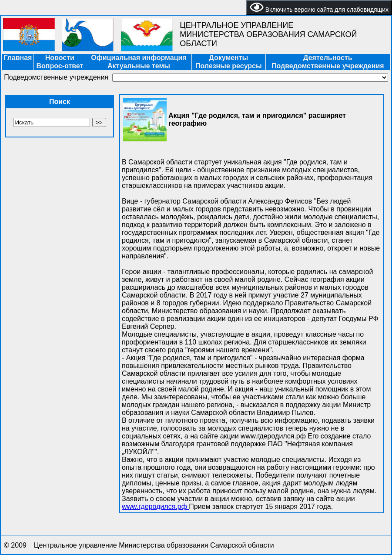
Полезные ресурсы (229, 66)
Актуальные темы (139, 66)
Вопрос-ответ (60, 66)
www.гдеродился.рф (155, 507)
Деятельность (328, 58)
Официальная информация (139, 58)
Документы (228, 58)
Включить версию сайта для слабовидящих (319, 7)
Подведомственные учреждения (328, 66)
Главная (18, 58)
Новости (60, 58)
